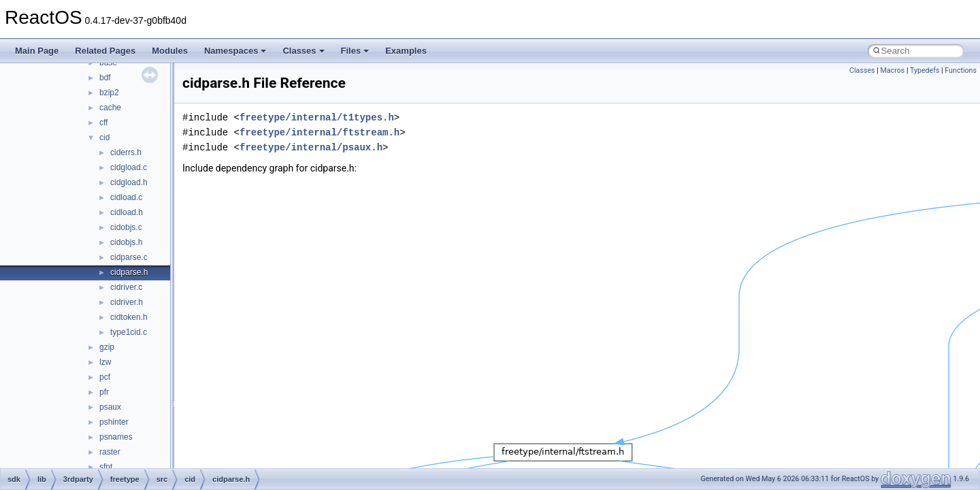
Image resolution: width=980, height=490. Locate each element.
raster (110, 452)
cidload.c (126, 197)
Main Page (37, 51)
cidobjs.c (126, 227)
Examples (406, 51)
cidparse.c (129, 257)
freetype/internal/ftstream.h (320, 132)
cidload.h (127, 212)
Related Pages (105, 51)
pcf (105, 377)
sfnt (106, 467)
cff (103, 122)
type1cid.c (129, 332)
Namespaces (235, 51)
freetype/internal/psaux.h (311, 147)
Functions (961, 70)
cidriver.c (126, 287)
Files (355, 51)
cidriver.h (127, 302)
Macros (892, 70)
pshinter (114, 422)
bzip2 (109, 93)
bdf (105, 78)
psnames (116, 437)
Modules (170, 51)
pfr (104, 392)
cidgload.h (129, 182)
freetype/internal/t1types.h (317, 117)
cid (104, 137)
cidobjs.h (126, 242)
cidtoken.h (129, 317)
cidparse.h (129, 272)
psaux (110, 407)
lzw (105, 362)
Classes (303, 51)
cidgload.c (129, 167)
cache (110, 108)
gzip (107, 347)
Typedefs (925, 70)
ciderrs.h (126, 152)
